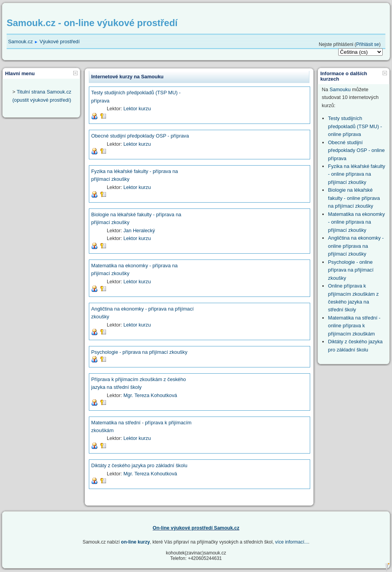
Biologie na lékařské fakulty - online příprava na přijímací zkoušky (354, 198)
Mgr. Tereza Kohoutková (150, 395)
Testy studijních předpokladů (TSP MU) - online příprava (355, 126)
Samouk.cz (20, 41)
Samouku (340, 89)
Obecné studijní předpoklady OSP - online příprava (357, 150)
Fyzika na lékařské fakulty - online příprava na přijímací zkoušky (357, 174)
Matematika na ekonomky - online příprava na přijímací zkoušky (357, 222)
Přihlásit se (368, 44)
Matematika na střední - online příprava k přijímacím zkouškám (354, 326)
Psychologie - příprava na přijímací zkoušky (139, 352)
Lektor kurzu (137, 109)
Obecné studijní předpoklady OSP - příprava (140, 136)
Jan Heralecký (139, 230)
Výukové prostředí (59, 41)
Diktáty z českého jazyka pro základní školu (139, 465)
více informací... (292, 542)
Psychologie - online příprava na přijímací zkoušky (351, 270)
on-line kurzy (136, 542)
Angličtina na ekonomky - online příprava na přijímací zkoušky (356, 246)
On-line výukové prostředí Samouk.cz (196, 528)
